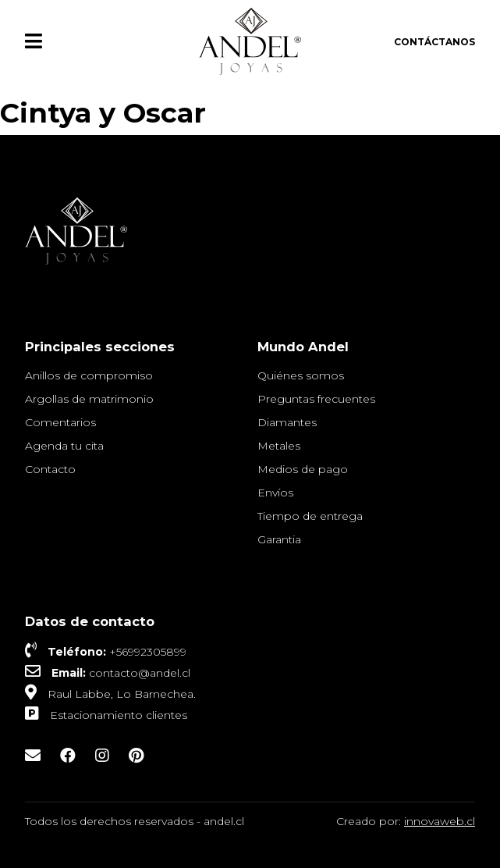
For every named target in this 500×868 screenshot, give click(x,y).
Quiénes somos (301, 375)
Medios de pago (303, 469)
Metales (279, 446)
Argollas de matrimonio (89, 399)
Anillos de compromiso (89, 375)
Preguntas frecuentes (316, 399)
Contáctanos (434, 42)
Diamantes (287, 422)
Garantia (279, 539)
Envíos (275, 493)
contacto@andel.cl (140, 673)
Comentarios (60, 422)
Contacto (50, 469)
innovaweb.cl (440, 821)
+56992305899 (148, 652)
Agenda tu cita (64, 446)
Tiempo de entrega (310, 516)
